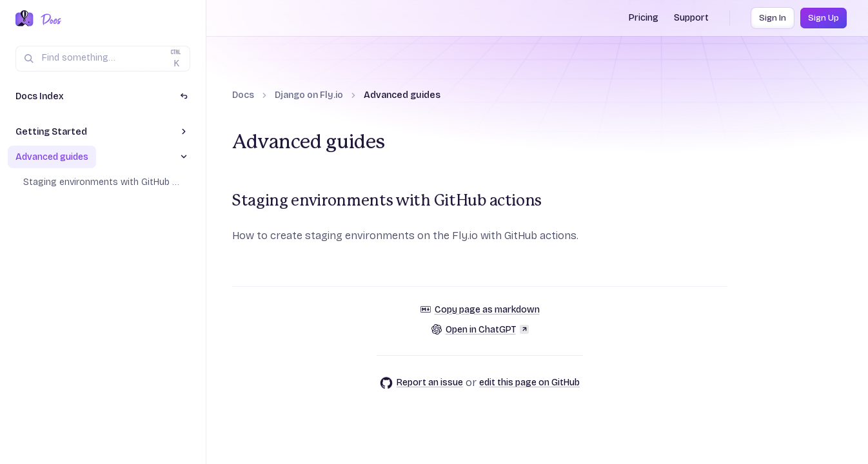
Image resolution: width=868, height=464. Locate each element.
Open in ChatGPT (480, 330)
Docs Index (40, 96)
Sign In (773, 18)
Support (691, 18)
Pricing (644, 18)
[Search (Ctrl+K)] (103, 59)
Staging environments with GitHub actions (387, 201)
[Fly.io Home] (25, 19)
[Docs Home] (49, 19)
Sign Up (824, 18)
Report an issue (421, 383)
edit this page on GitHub (529, 382)
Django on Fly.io (309, 95)
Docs (243, 95)
